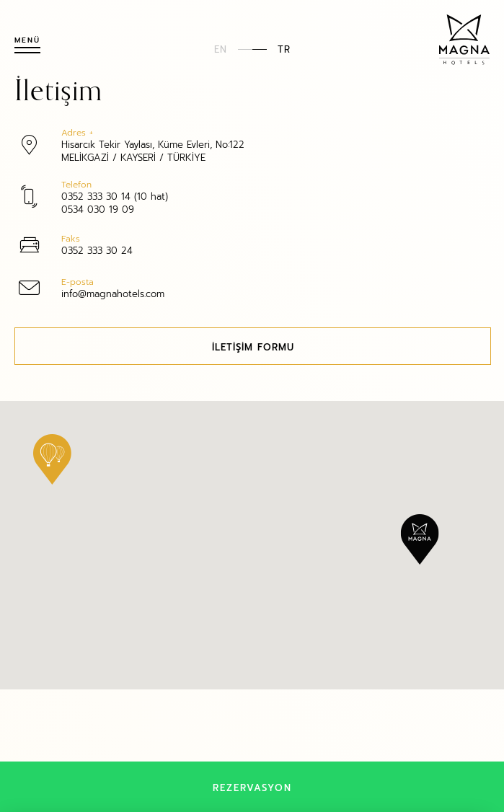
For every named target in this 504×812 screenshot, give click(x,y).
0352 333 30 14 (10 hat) (115, 196)
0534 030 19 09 (98, 209)
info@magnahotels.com (113, 293)
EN (221, 49)
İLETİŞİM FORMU (253, 347)
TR (284, 49)
